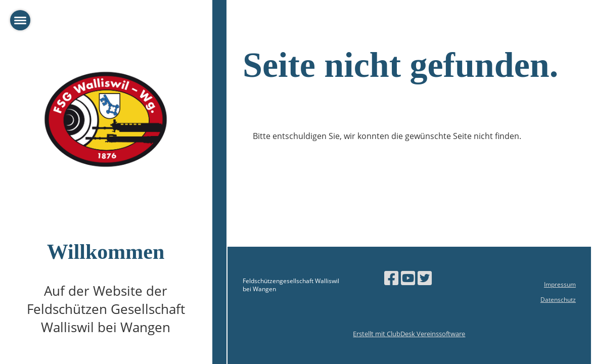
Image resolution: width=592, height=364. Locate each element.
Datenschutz (558, 300)
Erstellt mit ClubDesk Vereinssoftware (409, 334)
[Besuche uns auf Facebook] (391, 278)
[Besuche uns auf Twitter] (425, 278)
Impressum (560, 284)
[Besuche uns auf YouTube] (408, 278)
